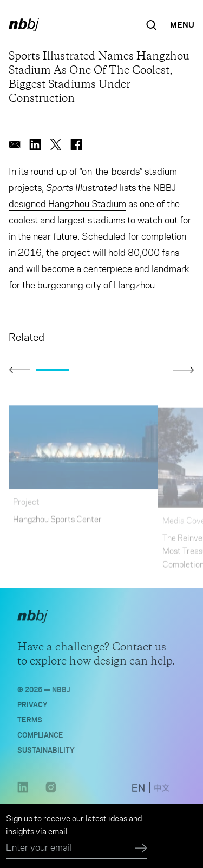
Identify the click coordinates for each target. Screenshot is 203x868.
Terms (30, 722)
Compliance (40, 737)
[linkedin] (35, 144)
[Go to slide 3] (118, 370)
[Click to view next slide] (184, 370)
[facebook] (76, 144)
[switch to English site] (138, 792)
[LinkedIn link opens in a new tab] (23, 794)
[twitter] (56, 144)
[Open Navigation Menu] (182, 25)
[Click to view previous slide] (19, 370)
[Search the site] (152, 25)
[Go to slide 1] (52, 370)
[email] (15, 144)
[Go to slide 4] (151, 370)
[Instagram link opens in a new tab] (51, 794)
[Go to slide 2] (85, 370)
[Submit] (141, 849)
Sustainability (46, 752)
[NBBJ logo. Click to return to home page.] (24, 25)
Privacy (32, 707)
